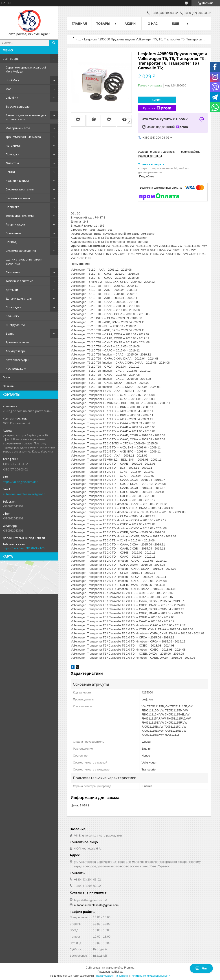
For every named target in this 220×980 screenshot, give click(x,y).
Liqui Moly (12, 80)
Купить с (157, 108)
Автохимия (13, 146)
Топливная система (20, 281)
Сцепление (14, 233)
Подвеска (13, 207)
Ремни (10, 172)
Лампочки (13, 272)
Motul (9, 89)
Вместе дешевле (18, 106)
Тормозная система (20, 216)
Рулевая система (18, 198)
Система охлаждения (21, 251)
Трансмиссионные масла (23, 137)
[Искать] (54, 43)
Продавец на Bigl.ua (110, 972)
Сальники (13, 316)
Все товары (11, 59)
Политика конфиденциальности (150, 976)
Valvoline (12, 98)
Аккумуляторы (16, 351)
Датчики (12, 290)
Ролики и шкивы (17, 181)
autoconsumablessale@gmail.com (26, 494)
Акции (130, 24)
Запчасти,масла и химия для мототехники (26, 117)
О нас (7, 377)
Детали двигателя (19, 298)
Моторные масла (18, 128)
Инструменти (15, 325)
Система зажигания (20, 189)
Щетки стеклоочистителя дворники (24, 261)
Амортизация (15, 224)
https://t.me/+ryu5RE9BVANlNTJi (24, 548)
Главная (79, 24)
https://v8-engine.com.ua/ (20, 482)
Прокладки (13, 307)
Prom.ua (129, 968)
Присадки (13, 154)
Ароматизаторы (17, 342)
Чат (201, 968)
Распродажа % (16, 369)
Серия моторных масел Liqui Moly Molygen (26, 69)
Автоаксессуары (17, 360)
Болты (10, 333)
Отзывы (9, 386)
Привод (11, 242)
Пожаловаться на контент (112, 976)
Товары (103, 24)
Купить (157, 100)
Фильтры (12, 163)
